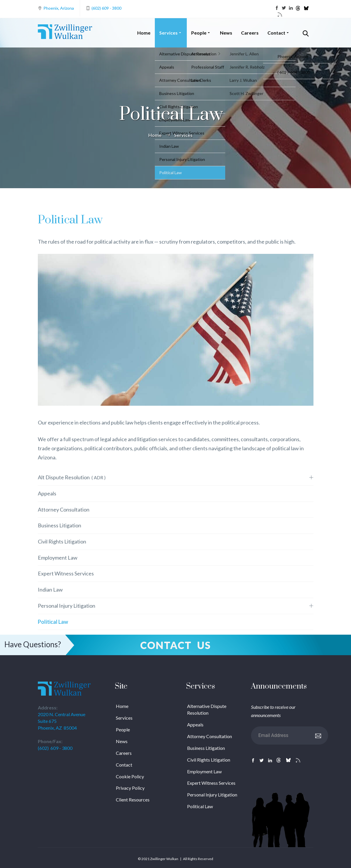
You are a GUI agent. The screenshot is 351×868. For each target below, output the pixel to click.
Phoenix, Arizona (59, 8)
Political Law (53, 622)
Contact (279, 33)
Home (144, 33)
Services (171, 33)
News (226, 33)
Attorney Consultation (64, 509)
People (201, 33)
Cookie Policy (130, 776)
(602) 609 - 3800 (106, 8)
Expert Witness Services (66, 573)
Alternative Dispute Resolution (207, 709)
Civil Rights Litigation (62, 541)
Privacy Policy (130, 788)
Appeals (47, 493)
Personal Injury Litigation (67, 606)
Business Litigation (60, 525)
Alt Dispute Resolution (72, 477)
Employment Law (58, 558)
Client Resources (133, 800)
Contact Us (175, 645)
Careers (250, 33)
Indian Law (50, 590)
